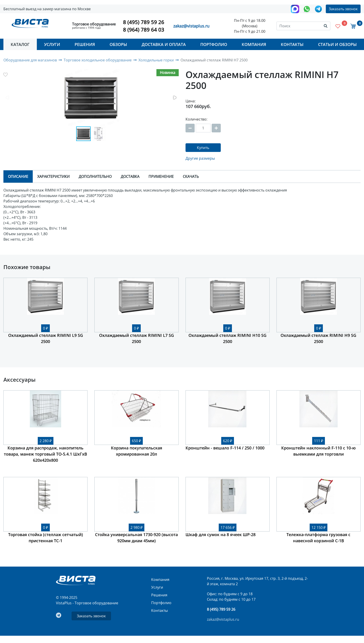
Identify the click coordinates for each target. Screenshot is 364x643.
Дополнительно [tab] (95, 177)
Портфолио (214, 44)
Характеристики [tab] (53, 177)
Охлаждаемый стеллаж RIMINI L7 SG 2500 (137, 338)
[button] (91, 98)
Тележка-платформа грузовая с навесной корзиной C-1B (318, 538)
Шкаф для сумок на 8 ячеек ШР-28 (221, 535)
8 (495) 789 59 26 (144, 22)
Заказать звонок (343, 9)
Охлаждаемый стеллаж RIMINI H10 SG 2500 (227, 338)
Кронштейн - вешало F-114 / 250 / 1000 (225, 448)
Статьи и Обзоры (337, 44)
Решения (85, 44)
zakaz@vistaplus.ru (191, 26)
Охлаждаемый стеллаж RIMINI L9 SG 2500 (46, 338)
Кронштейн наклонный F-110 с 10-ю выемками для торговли (318, 451)
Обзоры (118, 44)
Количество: (196, 119)
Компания (254, 44)
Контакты (292, 44)
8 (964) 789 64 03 (144, 30)
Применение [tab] (161, 177)
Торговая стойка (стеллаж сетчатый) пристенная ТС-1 (46, 538)
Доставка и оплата (164, 44)
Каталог (20, 44)
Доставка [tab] (130, 177)
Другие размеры (200, 158)
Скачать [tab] (191, 177)
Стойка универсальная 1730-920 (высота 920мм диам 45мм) (136, 538)
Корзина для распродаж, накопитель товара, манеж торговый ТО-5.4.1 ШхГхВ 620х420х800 (45, 454)
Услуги (52, 44)
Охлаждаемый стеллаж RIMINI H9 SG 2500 (318, 338)
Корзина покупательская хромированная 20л (137, 451)
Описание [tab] (18, 177)
